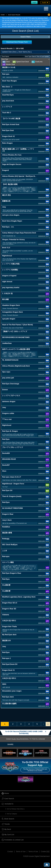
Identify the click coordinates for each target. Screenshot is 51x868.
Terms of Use (21, 852)
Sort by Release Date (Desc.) (16, 809)
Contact (10, 852)
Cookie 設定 (45, 852)
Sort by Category (12, 814)
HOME (3, 15)
